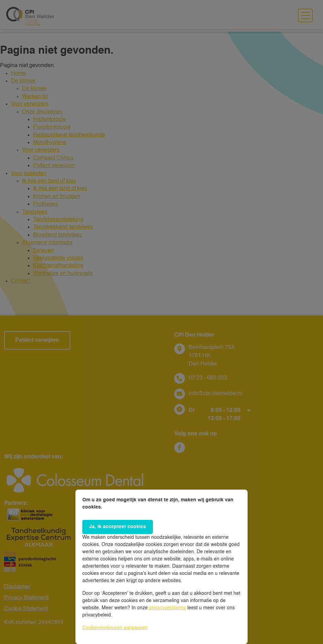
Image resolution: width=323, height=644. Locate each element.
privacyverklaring (168, 608)
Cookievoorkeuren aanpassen (115, 628)
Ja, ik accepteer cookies (118, 527)
